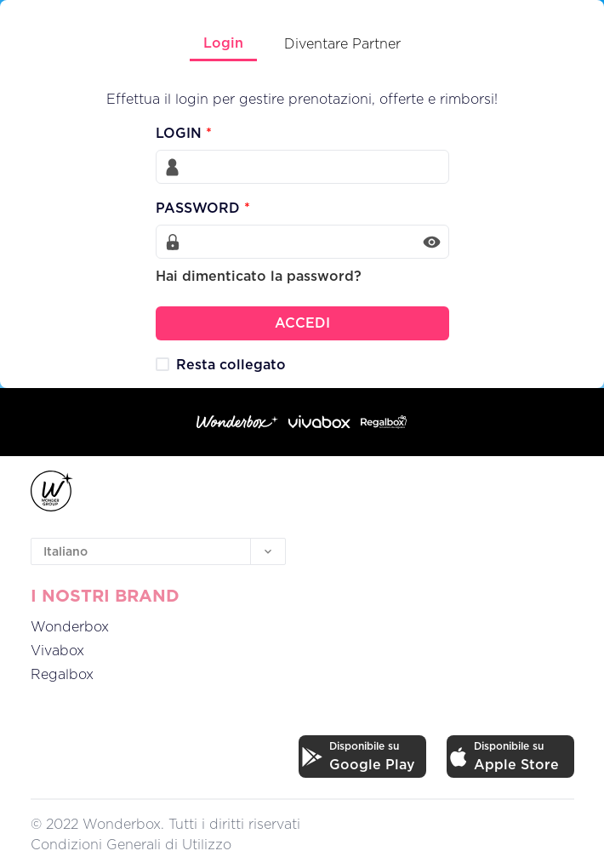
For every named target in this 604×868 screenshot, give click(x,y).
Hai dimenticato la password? (259, 276)
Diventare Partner (342, 43)
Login (223, 43)
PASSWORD (203, 208)
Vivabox (57, 650)
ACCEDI (302, 323)
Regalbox (62, 674)
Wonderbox (70, 626)
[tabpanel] (302, 201)
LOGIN (184, 133)
